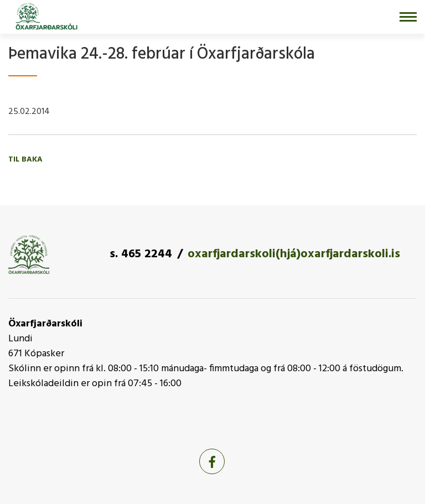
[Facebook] (212, 461)
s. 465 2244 (141, 254)
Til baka (25, 160)
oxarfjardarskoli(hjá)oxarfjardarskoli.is (294, 254)
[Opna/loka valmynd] (408, 17)
